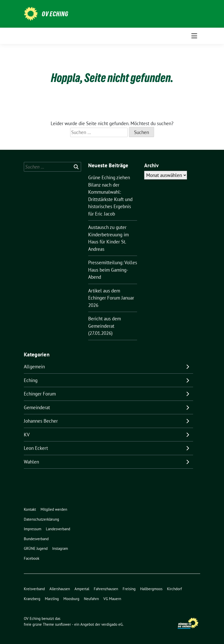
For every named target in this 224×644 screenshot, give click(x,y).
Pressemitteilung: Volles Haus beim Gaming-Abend (113, 270)
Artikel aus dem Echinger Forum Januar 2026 (111, 298)
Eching (31, 380)
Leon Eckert (36, 448)
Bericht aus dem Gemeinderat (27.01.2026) (105, 326)
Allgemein (34, 367)
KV (27, 435)
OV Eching (55, 14)
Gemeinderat (37, 407)
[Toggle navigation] (194, 36)
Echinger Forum (40, 394)
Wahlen (31, 462)
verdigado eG (112, 624)
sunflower (63, 624)
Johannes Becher (41, 421)
